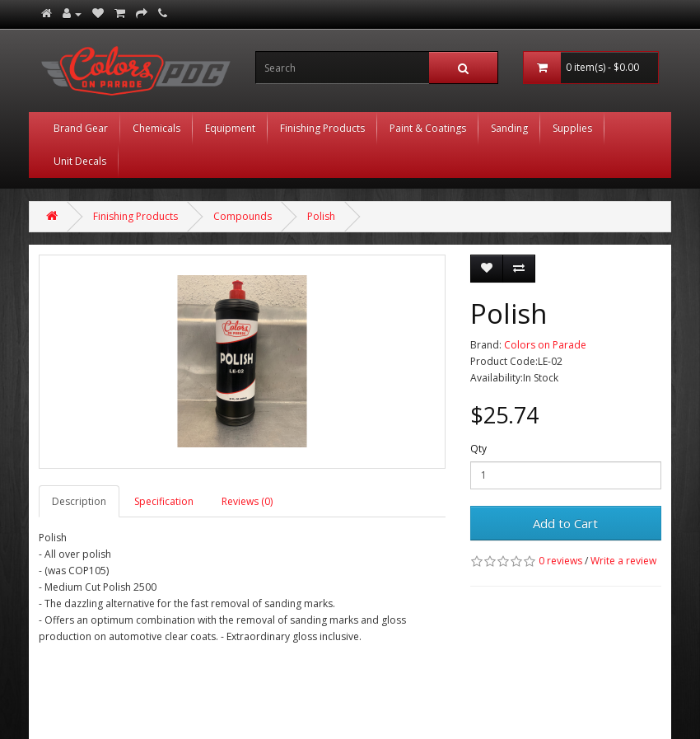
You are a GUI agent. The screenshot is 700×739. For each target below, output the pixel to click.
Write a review (623, 561)
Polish (321, 216)
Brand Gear (81, 128)
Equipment (230, 128)
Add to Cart (565, 523)
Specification (164, 501)
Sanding (509, 128)
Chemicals (156, 128)
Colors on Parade (545, 345)
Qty (478, 449)
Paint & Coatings (428, 128)
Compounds (243, 216)
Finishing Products (322, 128)
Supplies (572, 128)
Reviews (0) (247, 501)
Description (79, 501)
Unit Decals (80, 161)
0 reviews (560, 561)
